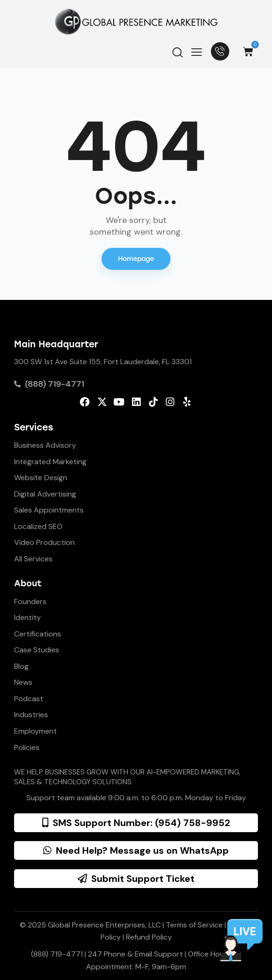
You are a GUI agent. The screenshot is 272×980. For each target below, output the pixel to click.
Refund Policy (149, 937)
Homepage (136, 259)
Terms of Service (194, 925)
